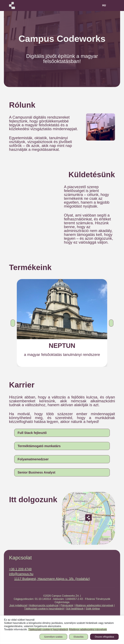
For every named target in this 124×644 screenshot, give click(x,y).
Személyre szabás (53, 637)
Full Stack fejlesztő (32, 433)
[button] (13, 323)
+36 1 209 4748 (20, 569)
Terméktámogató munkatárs (39, 446)
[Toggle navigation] (112, 5)
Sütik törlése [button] (93, 609)
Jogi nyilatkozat (18, 605)
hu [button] (104, 5)
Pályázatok (67, 605)
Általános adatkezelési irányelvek (94, 605)
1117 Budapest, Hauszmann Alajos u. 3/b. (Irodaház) (52, 579)
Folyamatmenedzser (33, 459)
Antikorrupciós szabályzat (44, 605)
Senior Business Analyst (36, 472)
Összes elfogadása (104, 637)
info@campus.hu (21, 574)
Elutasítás (79, 637)
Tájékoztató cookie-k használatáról (44, 609)
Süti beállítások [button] (75, 609)
